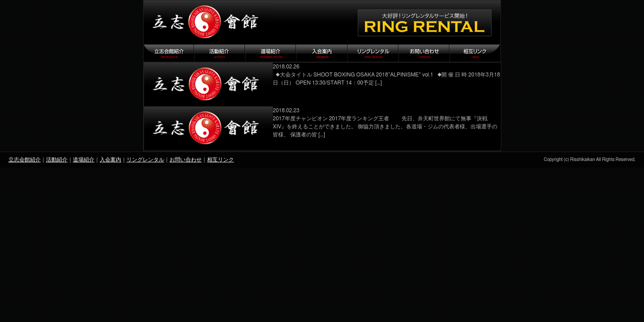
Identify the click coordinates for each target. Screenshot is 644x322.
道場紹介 (84, 160)
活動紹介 (57, 160)
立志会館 (208, 22)
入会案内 (110, 160)
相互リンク (220, 160)
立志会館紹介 (25, 160)
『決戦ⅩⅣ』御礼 (208, 128)
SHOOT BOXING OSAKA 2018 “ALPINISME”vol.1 (208, 85)
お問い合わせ (186, 160)
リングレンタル (145, 160)
